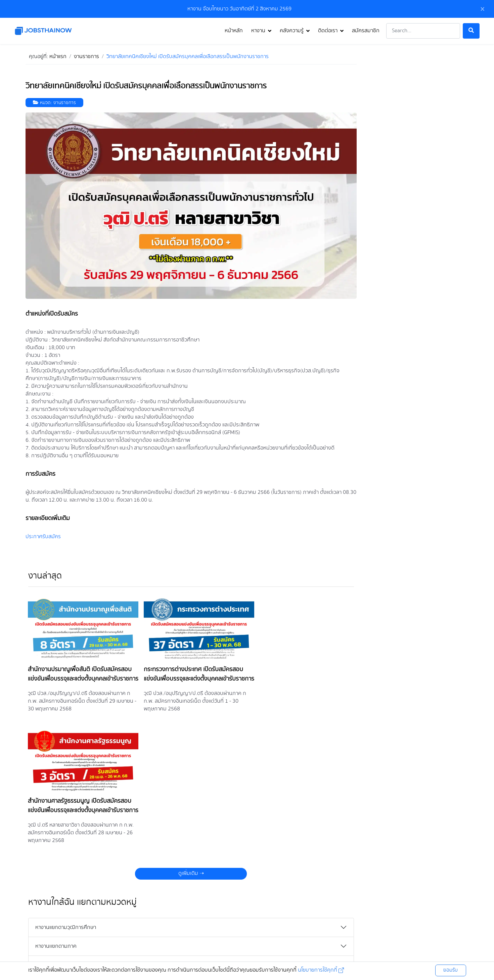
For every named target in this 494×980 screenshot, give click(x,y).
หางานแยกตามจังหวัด (59, 859)
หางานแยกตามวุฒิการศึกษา (66, 803)
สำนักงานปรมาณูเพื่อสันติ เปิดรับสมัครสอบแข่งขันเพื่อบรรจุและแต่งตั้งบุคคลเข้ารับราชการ (80, 676)
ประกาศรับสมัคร (43, 537)
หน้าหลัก (234, 31)
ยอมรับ (451, 970)
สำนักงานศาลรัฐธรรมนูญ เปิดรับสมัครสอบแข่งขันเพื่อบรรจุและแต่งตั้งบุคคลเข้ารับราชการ (301, 676)
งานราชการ (65, 103)
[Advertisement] (418, 92)
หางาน (258, 31)
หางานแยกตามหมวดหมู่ (61, 840)
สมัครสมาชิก (366, 31)
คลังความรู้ (292, 31)
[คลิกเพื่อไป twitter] (247, 923)
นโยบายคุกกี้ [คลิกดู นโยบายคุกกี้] (284, 944)
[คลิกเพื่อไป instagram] (231, 923)
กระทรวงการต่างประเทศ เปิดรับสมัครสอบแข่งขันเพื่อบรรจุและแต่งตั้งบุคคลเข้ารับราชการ (188, 676)
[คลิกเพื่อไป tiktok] (281, 923)
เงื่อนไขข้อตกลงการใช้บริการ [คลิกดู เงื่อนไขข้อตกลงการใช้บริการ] (231, 944)
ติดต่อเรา (328, 31)
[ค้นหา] (471, 31)
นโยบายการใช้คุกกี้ (320, 970)
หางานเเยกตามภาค (56, 821)
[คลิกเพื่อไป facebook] (213, 923)
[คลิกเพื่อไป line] (264, 923)
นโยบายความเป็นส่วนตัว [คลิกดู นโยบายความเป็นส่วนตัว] (168, 944)
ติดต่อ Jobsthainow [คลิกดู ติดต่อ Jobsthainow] (329, 944)
